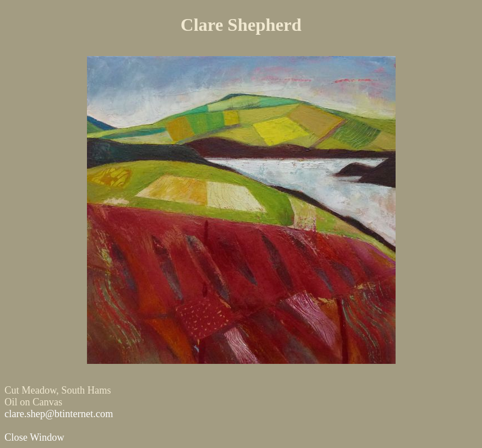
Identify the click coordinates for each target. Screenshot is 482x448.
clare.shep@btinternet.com (59, 414)
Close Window (34, 437)
